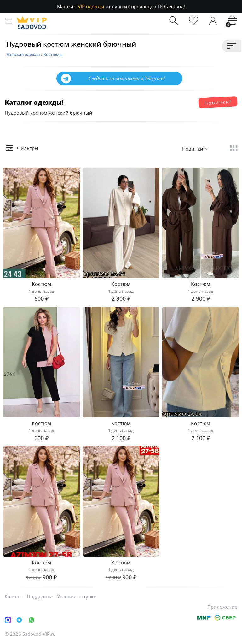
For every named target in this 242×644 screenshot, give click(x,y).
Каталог (14, 596)
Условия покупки (77, 596)
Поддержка (40, 596)
